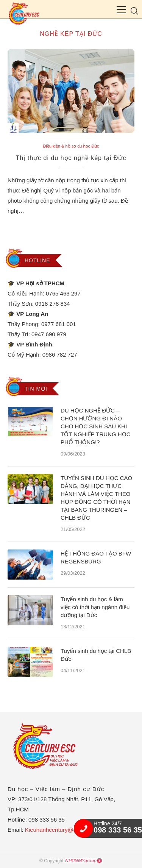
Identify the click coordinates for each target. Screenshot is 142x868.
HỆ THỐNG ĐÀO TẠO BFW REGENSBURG (96, 557)
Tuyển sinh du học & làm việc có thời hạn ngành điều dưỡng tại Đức (95, 607)
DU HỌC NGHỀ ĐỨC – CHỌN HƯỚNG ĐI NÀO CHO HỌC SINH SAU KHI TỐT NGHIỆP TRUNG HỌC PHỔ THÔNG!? (96, 426)
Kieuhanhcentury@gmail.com (62, 830)
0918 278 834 (53, 304)
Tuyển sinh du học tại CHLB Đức (96, 655)
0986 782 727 (60, 355)
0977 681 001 (59, 324)
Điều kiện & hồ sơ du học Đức (71, 146)
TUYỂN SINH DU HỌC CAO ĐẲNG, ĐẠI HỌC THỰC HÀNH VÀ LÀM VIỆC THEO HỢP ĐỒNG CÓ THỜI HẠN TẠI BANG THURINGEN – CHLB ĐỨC (96, 498)
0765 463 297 (63, 293)
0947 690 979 (49, 334)
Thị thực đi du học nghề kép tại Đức (71, 158)
